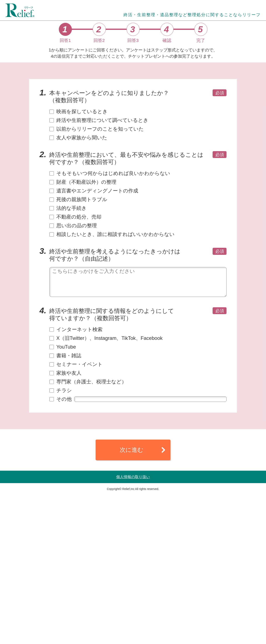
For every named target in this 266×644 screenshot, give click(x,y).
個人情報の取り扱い (133, 626)
